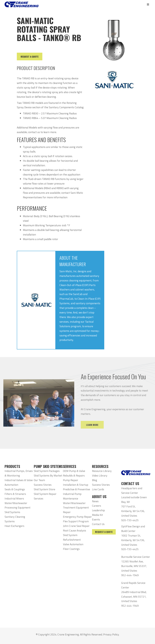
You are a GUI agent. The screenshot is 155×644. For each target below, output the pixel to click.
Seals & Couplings (15, 489)
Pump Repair (71, 480)
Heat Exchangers (14, 526)
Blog (95, 480)
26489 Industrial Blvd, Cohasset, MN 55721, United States (134, 597)
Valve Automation (73, 544)
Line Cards (98, 489)
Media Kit (97, 515)
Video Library (100, 475)
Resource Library (102, 471)
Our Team (39, 480)
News (95, 501)
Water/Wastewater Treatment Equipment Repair (76, 508)
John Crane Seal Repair (76, 526)
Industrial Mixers (14, 498)
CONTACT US (130, 484)
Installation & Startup (76, 485)
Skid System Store (44, 489)
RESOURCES (100, 466)
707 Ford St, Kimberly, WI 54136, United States (133, 511)
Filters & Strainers (15, 494)
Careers (97, 506)
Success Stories (43, 485)
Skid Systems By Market (48, 475)
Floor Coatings (71, 549)
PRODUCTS (12, 466)
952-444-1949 (130, 575)
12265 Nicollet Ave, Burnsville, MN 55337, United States (134, 566)
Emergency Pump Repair (77, 517)
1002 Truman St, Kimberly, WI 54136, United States (133, 540)
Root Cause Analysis (75, 530)
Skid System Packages (47, 471)
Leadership (98, 510)
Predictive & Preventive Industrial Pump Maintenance (77, 494)
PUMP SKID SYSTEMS (48, 466)
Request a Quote (104, 532)
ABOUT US (99, 497)
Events (96, 519)
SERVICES (70, 466)
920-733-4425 (130, 520)
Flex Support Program (76, 521)
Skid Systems (12, 512)
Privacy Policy (111, 634)
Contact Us (98, 524)
